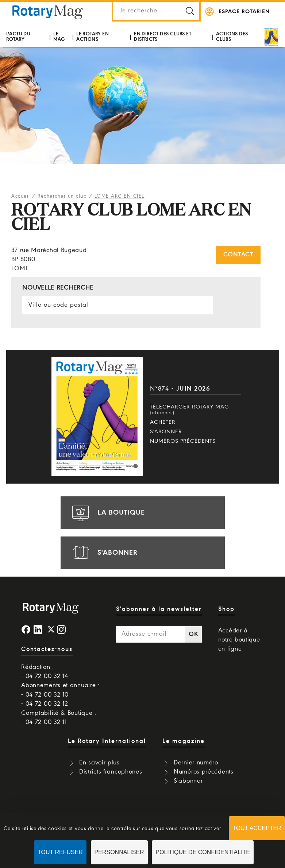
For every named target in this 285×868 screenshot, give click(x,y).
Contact (238, 255)
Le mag (59, 37)
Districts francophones (111, 772)
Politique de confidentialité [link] (203, 852)
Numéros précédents (183, 441)
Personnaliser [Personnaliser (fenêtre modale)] (119, 852)
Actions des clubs (232, 37)
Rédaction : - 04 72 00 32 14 (45, 672)
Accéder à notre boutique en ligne (239, 640)
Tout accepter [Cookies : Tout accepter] (257, 828)
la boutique (107, 513)
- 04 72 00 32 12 (45, 704)
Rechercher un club (62, 196)
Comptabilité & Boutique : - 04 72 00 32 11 (59, 718)
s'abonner (104, 553)
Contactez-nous (47, 649)
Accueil (21, 196)
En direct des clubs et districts (163, 37)
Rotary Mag (48, 12)
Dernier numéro (196, 763)
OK (193, 634)
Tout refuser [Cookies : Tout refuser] (60, 852)
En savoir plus (99, 763)
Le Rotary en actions (93, 37)
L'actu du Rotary (18, 37)
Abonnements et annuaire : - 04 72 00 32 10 (60, 690)
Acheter (163, 422)
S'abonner (166, 432)
